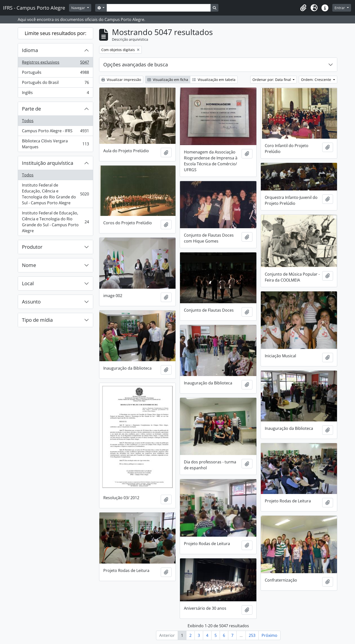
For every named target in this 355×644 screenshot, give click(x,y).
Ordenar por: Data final (272, 80)
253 (252, 635)
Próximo (269, 635)
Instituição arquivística (48, 163)
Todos (28, 121)
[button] (303, 8)
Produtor (32, 247)
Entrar (340, 8)
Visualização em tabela (214, 80)
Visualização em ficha (168, 80)
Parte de (31, 109)
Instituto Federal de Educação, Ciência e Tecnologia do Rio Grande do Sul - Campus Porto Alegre (55, 194)
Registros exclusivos (55, 63)
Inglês (55, 94)
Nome (29, 265)
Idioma (30, 50)
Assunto (31, 302)
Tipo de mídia (37, 320)
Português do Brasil (55, 84)
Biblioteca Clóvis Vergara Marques (55, 144)
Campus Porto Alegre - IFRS (55, 132)
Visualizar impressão (121, 80)
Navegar (79, 8)
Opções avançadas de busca (136, 65)
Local (28, 283)
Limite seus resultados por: (55, 33)
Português (55, 73)
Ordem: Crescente (317, 80)
